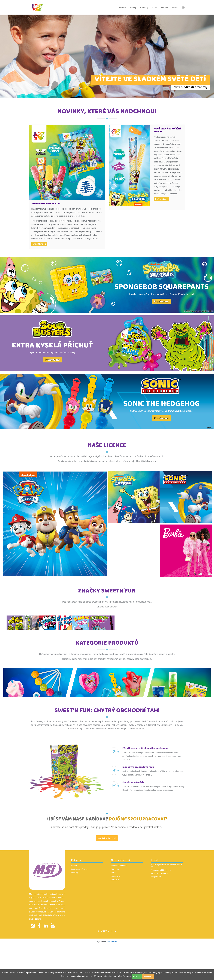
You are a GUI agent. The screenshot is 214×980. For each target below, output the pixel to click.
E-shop (175, 8)
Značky (133, 8)
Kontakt (165, 8)
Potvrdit (137, 976)
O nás (155, 8)
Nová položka (183, 8)
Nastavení (148, 976)
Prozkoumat (162, 301)
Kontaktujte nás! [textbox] (107, 879)
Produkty (144, 8)
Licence (123, 8)
